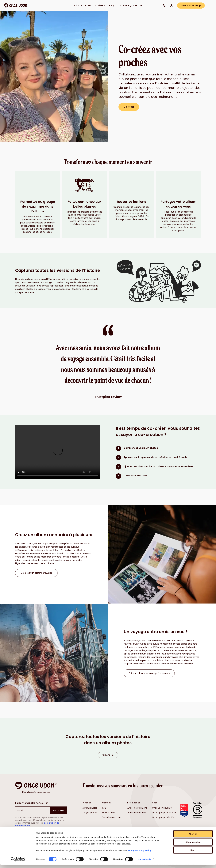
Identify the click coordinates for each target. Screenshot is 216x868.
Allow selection (193, 845)
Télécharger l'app (191, 6)
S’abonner (58, 810)
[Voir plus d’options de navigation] (210, 6)
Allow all (193, 837)
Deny (193, 853)
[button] (164, 6)
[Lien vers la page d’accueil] (15, 6)
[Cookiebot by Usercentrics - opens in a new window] (18, 863)
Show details (145, 863)
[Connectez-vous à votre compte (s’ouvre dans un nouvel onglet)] (171, 6)
